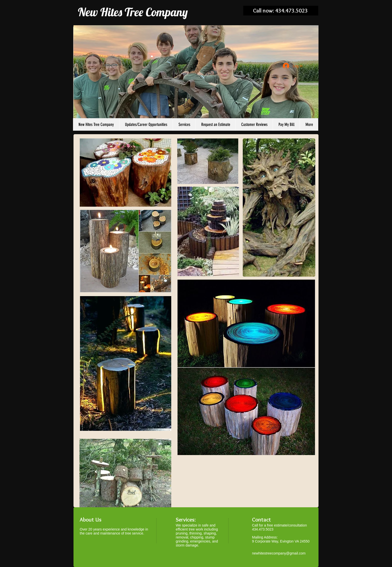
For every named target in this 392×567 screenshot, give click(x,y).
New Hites (100, 12)
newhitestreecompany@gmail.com (279, 553)
